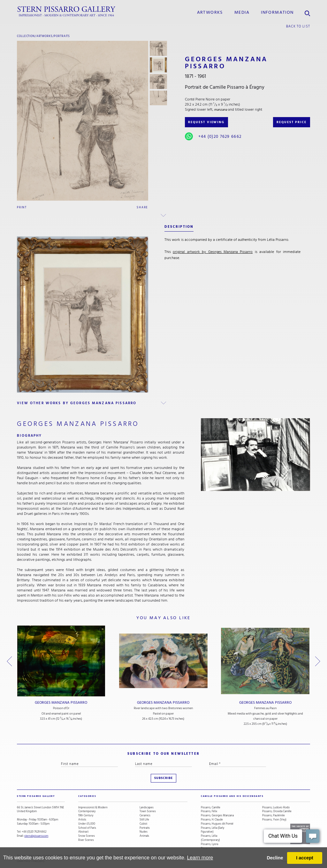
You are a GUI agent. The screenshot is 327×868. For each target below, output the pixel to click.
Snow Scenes (87, 836)
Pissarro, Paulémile (274, 816)
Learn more (200, 858)
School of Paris (87, 828)
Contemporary (87, 811)
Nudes (144, 832)
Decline (275, 858)
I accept (305, 858)
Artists (82, 820)
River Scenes (86, 840)
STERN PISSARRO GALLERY (36, 796)
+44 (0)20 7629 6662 (220, 137)
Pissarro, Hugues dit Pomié (217, 824)
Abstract (83, 832)
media (242, 12)
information (277, 12)
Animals (144, 836)
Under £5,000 (87, 824)
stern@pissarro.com (36, 836)
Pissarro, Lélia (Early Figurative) (213, 830)
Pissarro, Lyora (209, 844)
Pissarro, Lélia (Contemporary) (210, 838)
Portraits (62, 36)
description (179, 227)
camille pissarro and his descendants (232, 796)
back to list (298, 26)
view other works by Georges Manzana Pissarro (77, 403)
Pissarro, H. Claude (212, 820)
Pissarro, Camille (211, 808)
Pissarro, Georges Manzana (217, 816)
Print (22, 207)
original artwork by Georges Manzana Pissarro (213, 252)
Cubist (143, 824)
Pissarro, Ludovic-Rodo (276, 808)
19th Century (86, 816)
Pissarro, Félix (209, 811)
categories (87, 796)
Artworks (210, 12)
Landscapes (147, 808)
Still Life (144, 820)
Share (142, 207)
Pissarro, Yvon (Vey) (274, 820)
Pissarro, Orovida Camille (277, 811)
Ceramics (145, 816)
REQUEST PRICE (292, 122)
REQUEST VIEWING (206, 122)
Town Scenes (148, 811)
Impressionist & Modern (93, 808)
